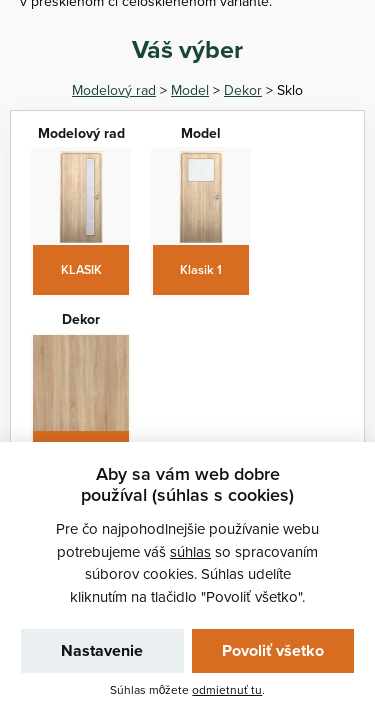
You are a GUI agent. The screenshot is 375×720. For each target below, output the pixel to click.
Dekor (243, 90)
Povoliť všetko (273, 650)
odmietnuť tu (227, 689)
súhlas (190, 551)
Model (190, 90)
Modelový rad (114, 90)
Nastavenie (102, 650)
